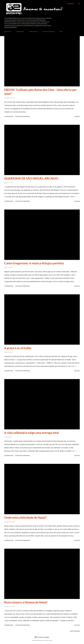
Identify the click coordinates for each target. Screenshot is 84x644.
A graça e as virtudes (18, 348)
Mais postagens (75, 631)
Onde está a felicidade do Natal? (25, 517)
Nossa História (20, 31)
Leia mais (77, 116)
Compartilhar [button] (9, 116)
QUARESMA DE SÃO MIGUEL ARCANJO (31, 178)
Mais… (61, 31)
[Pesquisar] (71, 4)
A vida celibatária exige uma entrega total (32, 433)
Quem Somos (8, 31)
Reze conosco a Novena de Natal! (26, 602)
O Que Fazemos (33, 31)
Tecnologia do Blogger (42, 637)
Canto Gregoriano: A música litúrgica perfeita (34, 263)
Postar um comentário (23, 116)
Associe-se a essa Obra (49, 31)
